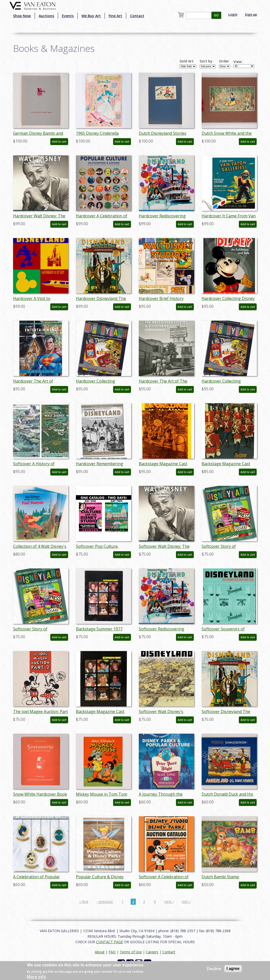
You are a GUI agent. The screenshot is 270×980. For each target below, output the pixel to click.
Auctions (46, 16)
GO (216, 15)
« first (84, 902)
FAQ (112, 952)
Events (68, 16)
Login (233, 14)
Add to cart (59, 142)
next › (169, 902)
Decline (214, 969)
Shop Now (22, 16)
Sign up (251, 14)
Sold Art (187, 61)
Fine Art (115, 16)
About (100, 952)
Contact (137, 16)
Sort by (206, 61)
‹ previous (105, 902)
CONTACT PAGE (109, 942)
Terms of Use (131, 952)
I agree (233, 969)
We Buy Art (91, 16)
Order (224, 61)
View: (238, 62)
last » (186, 902)
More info (36, 977)
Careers (152, 952)
